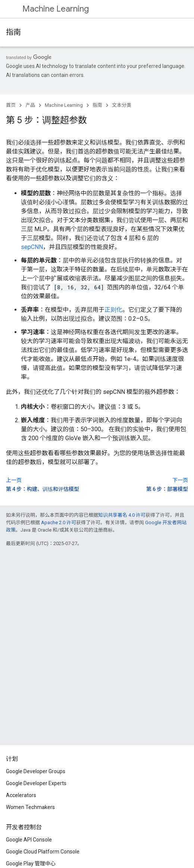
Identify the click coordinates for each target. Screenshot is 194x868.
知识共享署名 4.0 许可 (122, 515)
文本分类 (122, 105)
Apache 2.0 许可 (59, 522)
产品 (30, 105)
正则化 (113, 310)
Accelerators (21, 795)
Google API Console (29, 840)
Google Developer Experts (36, 783)
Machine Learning (56, 9)
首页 (11, 105)
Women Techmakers (30, 807)
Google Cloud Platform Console (43, 852)
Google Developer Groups (36, 771)
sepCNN (32, 247)
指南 (13, 32)
